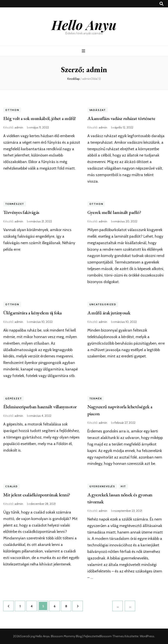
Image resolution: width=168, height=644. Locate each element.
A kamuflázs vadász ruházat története (121, 118)
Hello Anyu (84, 25)
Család (12, 486)
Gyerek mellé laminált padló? (114, 212)
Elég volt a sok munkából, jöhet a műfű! (40, 118)
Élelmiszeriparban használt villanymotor (40, 407)
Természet (15, 204)
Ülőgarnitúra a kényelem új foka (32, 313)
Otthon (12, 110)
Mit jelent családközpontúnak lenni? (37, 495)
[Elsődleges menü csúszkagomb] (84, 51)
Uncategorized (103, 304)
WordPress (147, 636)
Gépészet (13, 398)
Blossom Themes (112, 636)
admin (19, 127)
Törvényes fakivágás (21, 212)
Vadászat (98, 110)
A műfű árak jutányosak (109, 313)
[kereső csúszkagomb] (161, 4)
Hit (123, 486)
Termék (96, 398)
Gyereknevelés (102, 486)
